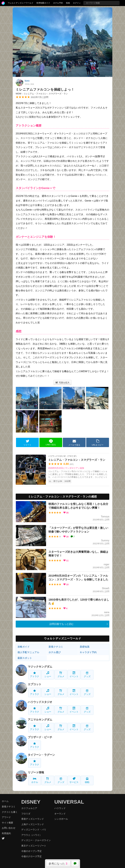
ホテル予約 (58, 3)
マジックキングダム (40, 667)
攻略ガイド (24, 647)
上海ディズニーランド (33, 824)
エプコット (35, 684)
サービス (74, 780)
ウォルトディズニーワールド (21, 3)
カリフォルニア (29, 808)
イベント (74, 675)
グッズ (87, 675)
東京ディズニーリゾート (34, 846)
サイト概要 (7, 823)
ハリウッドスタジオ (40, 702)
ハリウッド (60, 808)
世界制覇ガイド (43, 3)
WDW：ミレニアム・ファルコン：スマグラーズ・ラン (42, 94)
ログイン (77, 3)
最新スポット (25, 658)
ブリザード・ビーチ (40, 737)
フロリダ (26, 814)
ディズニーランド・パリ (34, 830)
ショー (48, 675)
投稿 (68, 3)
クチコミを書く (10, 812)
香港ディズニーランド (33, 819)
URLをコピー (98, 443)
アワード (6, 817)
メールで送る (74, 443)
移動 (87, 780)
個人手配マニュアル (28, 652)
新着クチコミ (56, 647)
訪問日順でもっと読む (62, 624)
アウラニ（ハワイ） (31, 835)
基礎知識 (85, 647)
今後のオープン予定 (31, 851)
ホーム (5, 801)
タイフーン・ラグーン (41, 755)
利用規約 (6, 833)
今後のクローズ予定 (31, 856)
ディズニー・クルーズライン (36, 840)
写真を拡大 (63, 383)
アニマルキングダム (40, 720)
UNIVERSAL (69, 802)
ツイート (27, 443)
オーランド (60, 814)
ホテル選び (55, 652)
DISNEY (31, 802)
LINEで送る (51, 443)
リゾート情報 (36, 772)
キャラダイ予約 (88, 652)
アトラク (35, 675)
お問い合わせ (9, 828)
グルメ (61, 675)
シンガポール (61, 819)
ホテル (35, 780)
